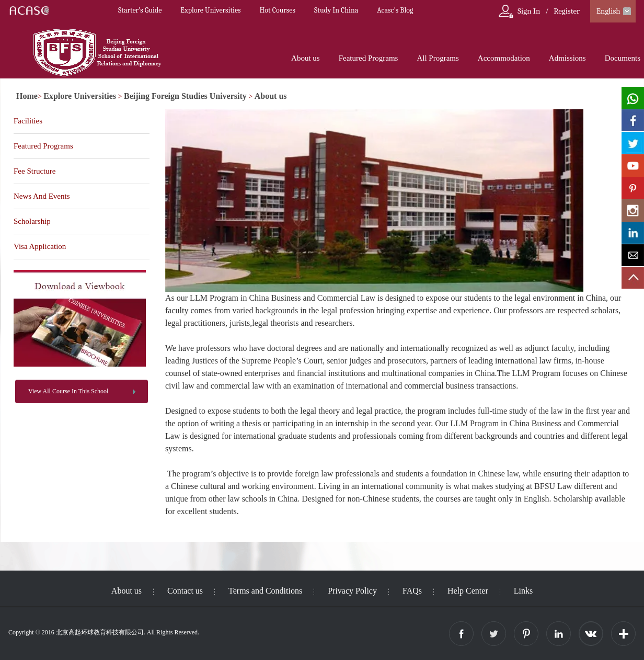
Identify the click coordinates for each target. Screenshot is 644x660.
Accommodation (504, 58)
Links (523, 591)
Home (27, 96)
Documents (623, 58)
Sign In (529, 11)
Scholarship (32, 221)
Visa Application (40, 246)
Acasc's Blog (395, 10)
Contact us (185, 591)
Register (567, 11)
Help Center (468, 591)
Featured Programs (369, 58)
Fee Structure (34, 171)
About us (306, 58)
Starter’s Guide (140, 10)
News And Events (42, 196)
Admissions (567, 58)
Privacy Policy (352, 591)
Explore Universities (210, 10)
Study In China (336, 10)
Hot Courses (278, 10)
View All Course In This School (68, 391)
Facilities (28, 121)
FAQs (412, 591)
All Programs (438, 58)
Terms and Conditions (265, 591)
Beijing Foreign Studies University (185, 96)
